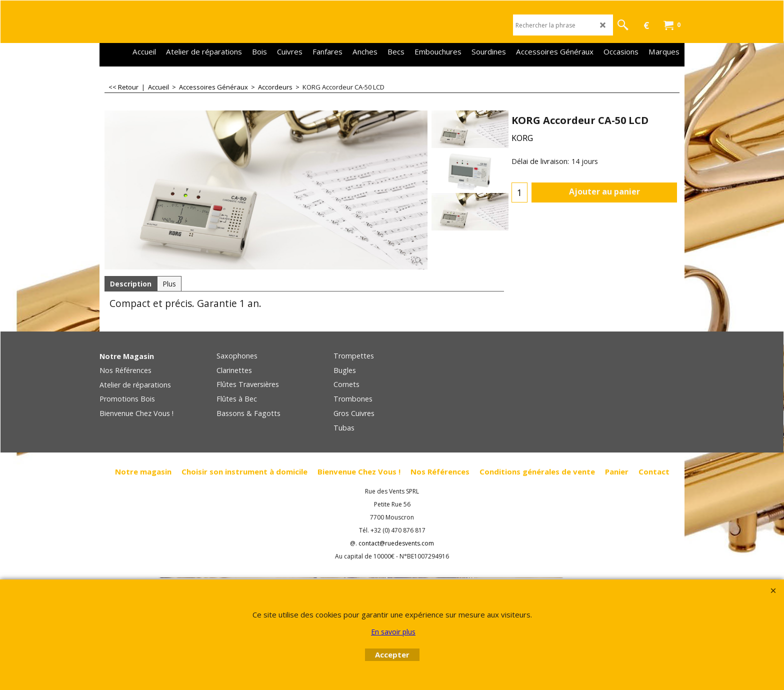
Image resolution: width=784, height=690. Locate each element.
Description (131, 284)
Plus (169, 284)
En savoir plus (393, 632)
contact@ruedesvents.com (396, 543)
